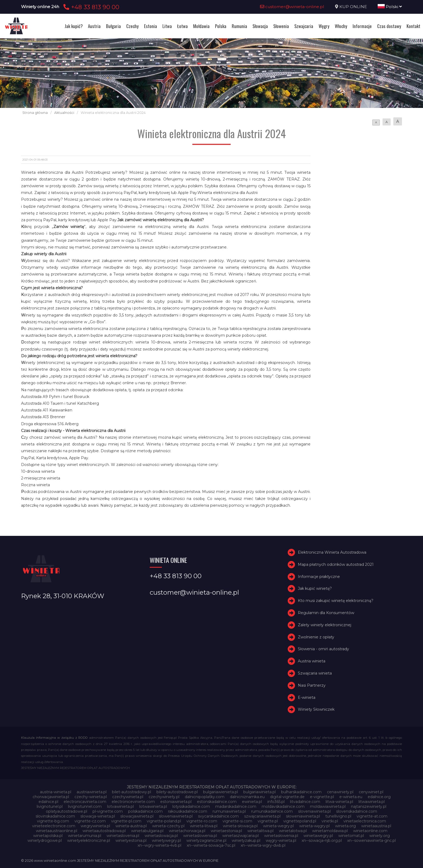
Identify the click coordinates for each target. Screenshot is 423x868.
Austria (94, 26)
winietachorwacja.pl (187, 831)
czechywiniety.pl (164, 797)
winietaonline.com (370, 831)
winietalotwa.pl (293, 831)
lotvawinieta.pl (120, 806)
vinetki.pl (330, 821)
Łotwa (182, 26)
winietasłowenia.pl (281, 836)
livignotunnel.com (85, 806)
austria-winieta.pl (56, 792)
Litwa (167, 26)
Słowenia (281, 26)
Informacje (362, 26)
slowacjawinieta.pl (137, 816)
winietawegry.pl (318, 836)
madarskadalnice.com (236, 806)
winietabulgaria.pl (147, 831)
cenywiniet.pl (371, 792)
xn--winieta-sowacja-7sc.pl (211, 845)
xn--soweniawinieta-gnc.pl (371, 840)
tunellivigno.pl (338, 816)
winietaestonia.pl (226, 831)
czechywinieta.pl (128, 797)
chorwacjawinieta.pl (51, 797)
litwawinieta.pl (372, 802)
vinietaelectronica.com (365, 821)
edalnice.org (379, 797)
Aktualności (64, 113)
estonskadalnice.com (217, 802)
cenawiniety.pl (340, 792)
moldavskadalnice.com (283, 806)
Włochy (341, 26)
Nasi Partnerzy (312, 685)
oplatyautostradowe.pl (66, 811)
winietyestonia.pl (131, 840)
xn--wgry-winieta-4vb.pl (159, 845)
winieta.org (345, 826)
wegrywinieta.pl (95, 826)
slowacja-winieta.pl (98, 816)
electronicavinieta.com (85, 802)
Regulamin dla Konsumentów (326, 613)
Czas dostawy (389, 26)
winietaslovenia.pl (123, 836)
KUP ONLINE (353, 7)
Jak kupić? (74, 26)
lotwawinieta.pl (153, 806)
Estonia (151, 26)
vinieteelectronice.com (54, 826)
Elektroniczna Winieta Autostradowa (332, 552)
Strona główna (35, 113)
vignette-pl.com (126, 821)
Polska (221, 26)
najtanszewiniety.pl (369, 806)
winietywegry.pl (166, 840)
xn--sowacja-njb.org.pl (322, 840)
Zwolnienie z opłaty (316, 637)
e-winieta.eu (351, 797)
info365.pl (276, 802)
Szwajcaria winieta (315, 673)
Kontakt (413, 26)
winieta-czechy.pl (168, 826)
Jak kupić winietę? (315, 588)
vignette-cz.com (90, 821)
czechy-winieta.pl (91, 797)
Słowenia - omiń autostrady (323, 649)
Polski (390, 7)
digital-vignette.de (287, 797)
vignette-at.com (372, 816)
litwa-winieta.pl (339, 802)
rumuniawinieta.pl (229, 811)
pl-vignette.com (108, 811)
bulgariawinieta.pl (260, 792)
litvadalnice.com (305, 802)
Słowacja (260, 26)
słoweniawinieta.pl (303, 816)
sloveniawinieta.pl (314, 811)
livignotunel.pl (50, 806)
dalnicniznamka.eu (247, 797)
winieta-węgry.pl (314, 826)
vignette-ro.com (202, 821)
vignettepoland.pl (300, 821)
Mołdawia (201, 26)
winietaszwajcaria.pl (241, 836)
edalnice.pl (48, 802)
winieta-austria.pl (131, 826)
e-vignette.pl (322, 797)
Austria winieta (312, 661)
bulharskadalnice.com (301, 792)
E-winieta (307, 697)
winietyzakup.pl (246, 840)
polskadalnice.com (145, 811)
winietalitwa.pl (260, 831)
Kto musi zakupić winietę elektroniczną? (336, 601)
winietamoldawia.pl (330, 831)
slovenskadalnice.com (357, 811)
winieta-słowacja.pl (240, 826)
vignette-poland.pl (164, 821)
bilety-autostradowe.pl (177, 792)
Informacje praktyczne (319, 577)
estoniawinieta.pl (176, 802)
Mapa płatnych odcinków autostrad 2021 (336, 564)
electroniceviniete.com (133, 802)
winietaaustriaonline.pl (57, 831)
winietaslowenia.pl (200, 836)
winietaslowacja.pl (161, 836)
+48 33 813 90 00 (91, 7)
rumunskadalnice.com (272, 811)
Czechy (132, 26)
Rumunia (239, 26)
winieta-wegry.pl (278, 826)
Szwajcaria (304, 26)
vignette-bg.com (53, 821)
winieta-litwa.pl (204, 826)
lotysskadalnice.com (191, 806)
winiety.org (380, 836)
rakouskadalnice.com (188, 811)
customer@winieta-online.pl (292, 7)
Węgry (324, 26)
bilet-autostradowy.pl (132, 792)
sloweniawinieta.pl (176, 816)
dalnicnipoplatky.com (205, 797)
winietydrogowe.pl (45, 840)
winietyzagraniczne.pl (206, 840)
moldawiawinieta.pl (328, 806)
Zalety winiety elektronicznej (325, 625)
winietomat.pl (351, 836)
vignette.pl (268, 821)
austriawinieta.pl (92, 792)
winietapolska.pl (48, 836)
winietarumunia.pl (85, 836)
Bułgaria (113, 26)
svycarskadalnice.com (218, 816)
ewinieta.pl (252, 802)
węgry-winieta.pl (281, 840)
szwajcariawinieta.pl (262, 816)
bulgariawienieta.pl (221, 792)
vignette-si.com (237, 821)
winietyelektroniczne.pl (89, 840)
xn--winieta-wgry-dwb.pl (263, 845)
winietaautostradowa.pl (104, 831)
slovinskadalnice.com (55, 816)
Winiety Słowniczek (316, 709)
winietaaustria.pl (376, 826)
